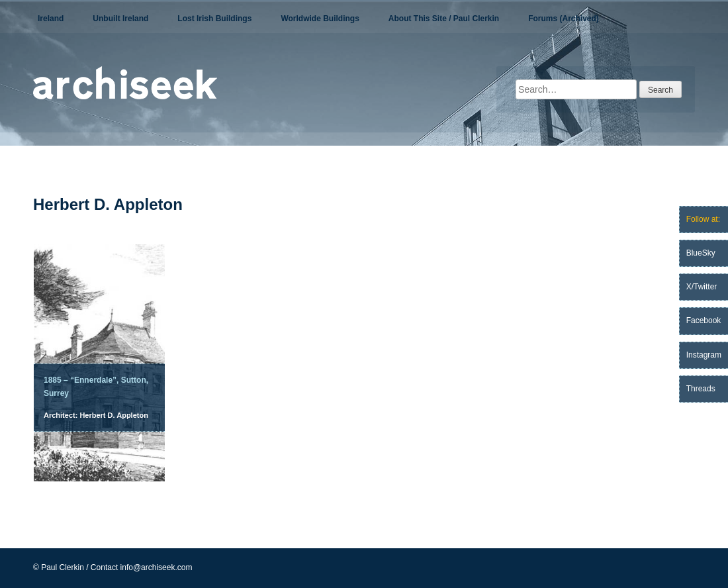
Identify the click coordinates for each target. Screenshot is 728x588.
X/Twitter (702, 287)
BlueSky (701, 253)
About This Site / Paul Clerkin (444, 19)
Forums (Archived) (564, 19)
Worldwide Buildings (320, 19)
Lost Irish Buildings (214, 19)
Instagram (704, 355)
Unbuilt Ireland (120, 19)
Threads (701, 389)
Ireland (51, 19)
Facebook (704, 320)
